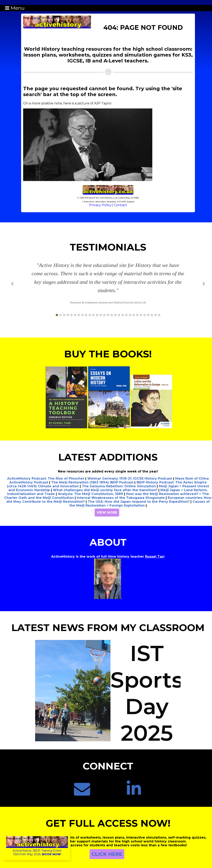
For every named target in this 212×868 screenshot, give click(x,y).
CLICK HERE (107, 854)
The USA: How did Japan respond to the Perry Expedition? (139, 502)
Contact (121, 205)
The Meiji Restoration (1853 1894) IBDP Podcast (92, 482)
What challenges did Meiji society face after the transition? (105, 490)
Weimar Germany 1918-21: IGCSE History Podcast (130, 478)
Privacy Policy (100, 205)
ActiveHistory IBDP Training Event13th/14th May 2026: (37, 851)
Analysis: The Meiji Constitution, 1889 (90, 494)
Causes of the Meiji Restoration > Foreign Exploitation (140, 504)
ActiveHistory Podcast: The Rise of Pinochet (46, 478)
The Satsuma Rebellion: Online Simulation (119, 486)
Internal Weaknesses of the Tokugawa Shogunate (121, 498)
